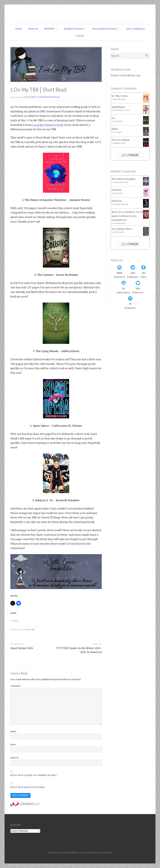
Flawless (116, 190)
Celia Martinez (120, 223)
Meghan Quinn (120, 99)
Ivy (113, 118)
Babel (115, 129)
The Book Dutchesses (49, 97)
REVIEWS (49, 29)
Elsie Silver (118, 193)
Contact (80, 36)
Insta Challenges (136, 29)
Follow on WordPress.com (125, 76)
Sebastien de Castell (122, 110)
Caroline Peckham (121, 204)
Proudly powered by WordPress (63, 853)
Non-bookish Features (105, 29)
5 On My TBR (29, 630)
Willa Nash (118, 121)
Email (14, 745)
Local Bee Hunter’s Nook (48, 125)
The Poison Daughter (124, 179)
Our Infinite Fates (122, 229)
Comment (16, 686)
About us (33, 29)
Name (14, 732)
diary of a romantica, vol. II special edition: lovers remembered (127, 216)
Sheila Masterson (121, 182)
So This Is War (120, 96)
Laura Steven (119, 232)
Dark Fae (117, 201)
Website (15, 758)
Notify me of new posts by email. (28, 787)
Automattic (106, 853)
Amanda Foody (119, 143)
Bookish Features (74, 29)
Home (19, 29)
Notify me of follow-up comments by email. (34, 775)
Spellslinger (118, 107)
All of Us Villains (121, 140)
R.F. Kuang (118, 132)
